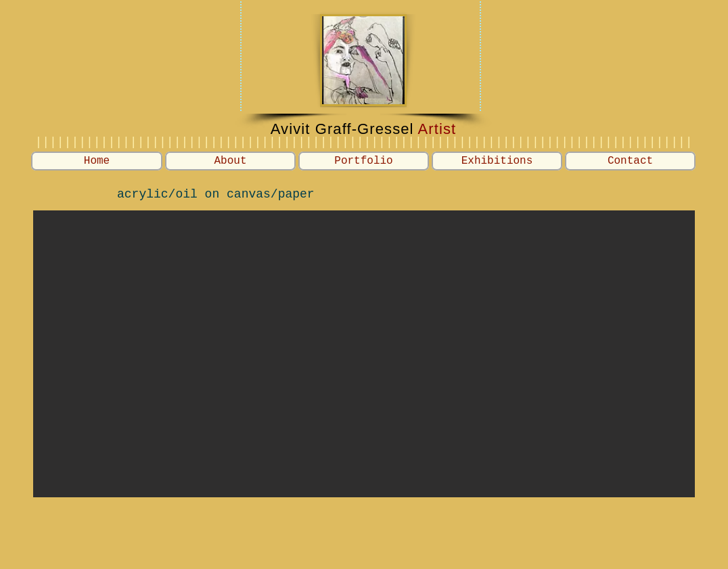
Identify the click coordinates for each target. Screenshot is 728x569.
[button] (364, 161)
